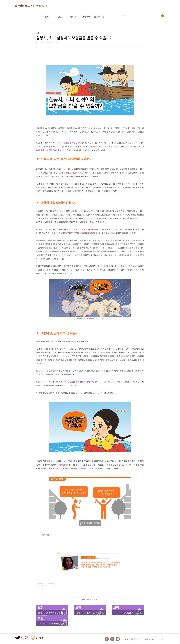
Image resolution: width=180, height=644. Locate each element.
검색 (162, 16)
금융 (60, 17)
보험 (47, 17)
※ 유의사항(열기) (45, 535)
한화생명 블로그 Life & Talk (31, 5)
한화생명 (86, 17)
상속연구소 (99, 17)
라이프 (73, 17)
